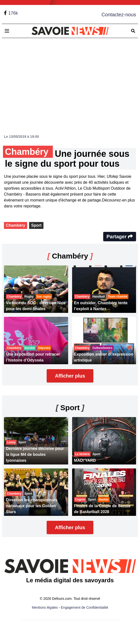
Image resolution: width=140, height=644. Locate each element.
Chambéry (16, 225)
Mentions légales (45, 607)
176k (13, 13)
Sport (36, 225)
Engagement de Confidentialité (85, 607)
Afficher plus (70, 376)
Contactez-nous (119, 15)
